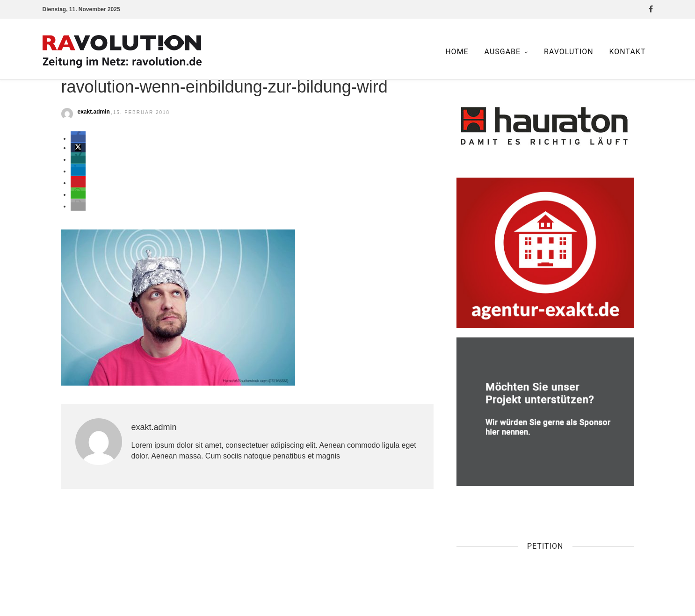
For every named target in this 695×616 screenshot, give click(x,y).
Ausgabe (503, 52)
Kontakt (628, 52)
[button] (78, 138)
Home (457, 52)
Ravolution (569, 52)
